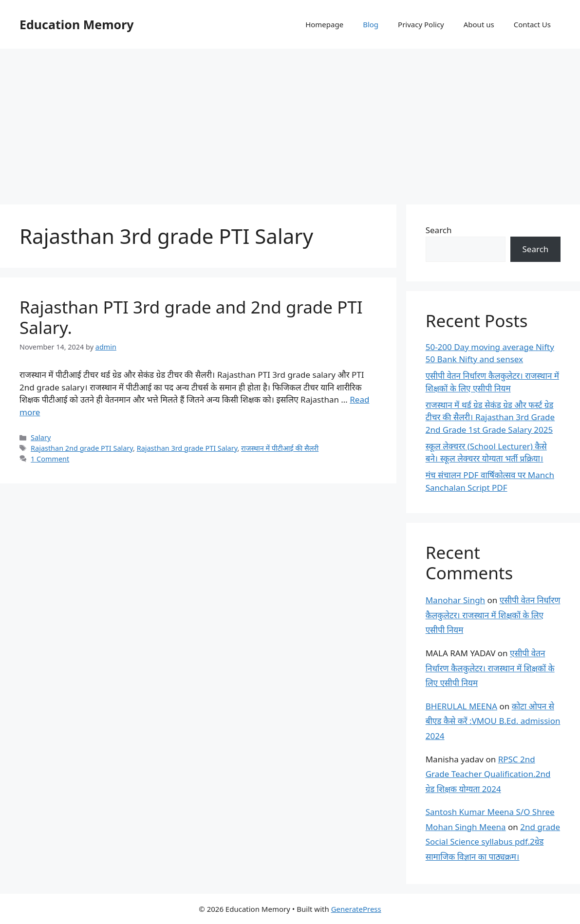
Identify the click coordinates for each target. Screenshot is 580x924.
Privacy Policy (421, 24)
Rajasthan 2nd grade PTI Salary (82, 448)
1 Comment (50, 459)
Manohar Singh (455, 600)
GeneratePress (356, 909)
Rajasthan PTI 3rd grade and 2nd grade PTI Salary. (191, 317)
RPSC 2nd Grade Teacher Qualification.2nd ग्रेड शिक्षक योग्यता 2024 (488, 774)
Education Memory (77, 24)
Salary (41, 437)
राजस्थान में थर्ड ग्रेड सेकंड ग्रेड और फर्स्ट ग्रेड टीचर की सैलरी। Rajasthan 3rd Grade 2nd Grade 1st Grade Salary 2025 (490, 417)
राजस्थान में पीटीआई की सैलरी (280, 448)
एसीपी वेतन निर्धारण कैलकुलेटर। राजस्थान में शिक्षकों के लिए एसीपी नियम (493, 615)
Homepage (324, 24)
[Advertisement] (290, 122)
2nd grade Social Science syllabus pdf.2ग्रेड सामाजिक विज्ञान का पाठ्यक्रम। (493, 842)
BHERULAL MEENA (461, 706)
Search (439, 230)
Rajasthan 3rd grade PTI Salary (187, 448)
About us (479, 24)
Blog (371, 24)
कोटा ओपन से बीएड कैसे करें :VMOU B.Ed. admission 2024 (493, 721)
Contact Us (532, 24)
